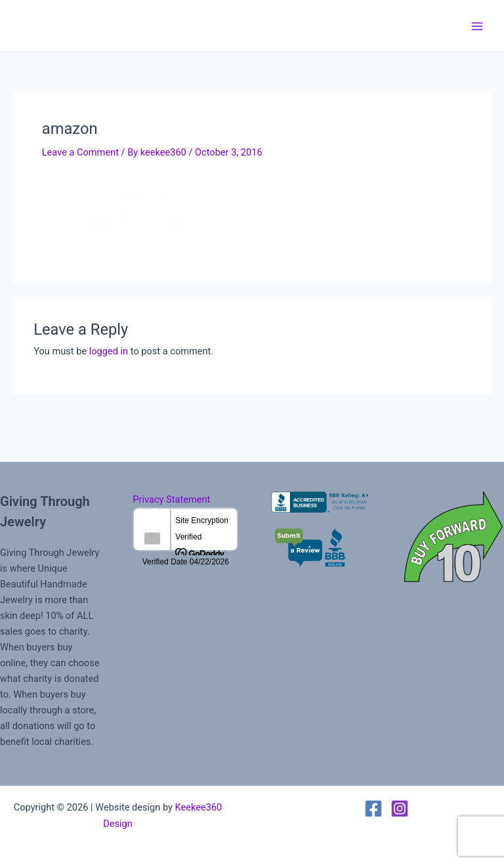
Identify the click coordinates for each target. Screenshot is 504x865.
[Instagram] (400, 809)
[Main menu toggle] (477, 26)
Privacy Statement (171, 499)
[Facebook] (373, 809)
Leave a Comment (80, 152)
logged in (109, 351)
